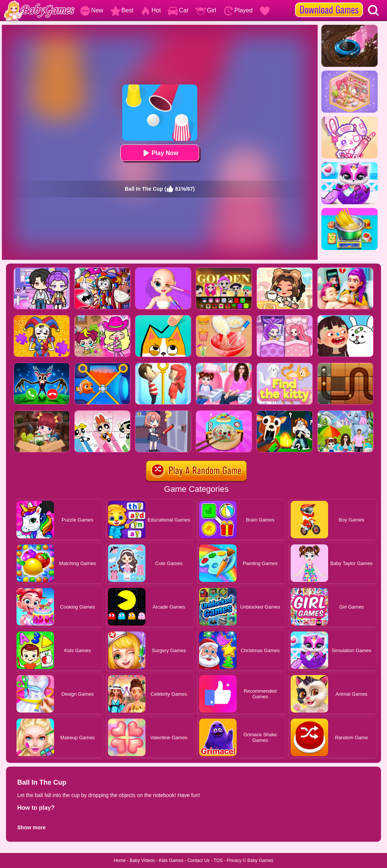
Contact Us (199, 860)
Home (120, 860)
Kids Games (171, 860)
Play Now (160, 153)
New (91, 10)
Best (122, 10)
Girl (206, 10)
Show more (31, 827)
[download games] (329, 3)
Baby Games (260, 860)
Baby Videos (142, 860)
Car (178, 10)
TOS (218, 860)
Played (238, 10)
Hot (151, 10)
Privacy (234, 860)
